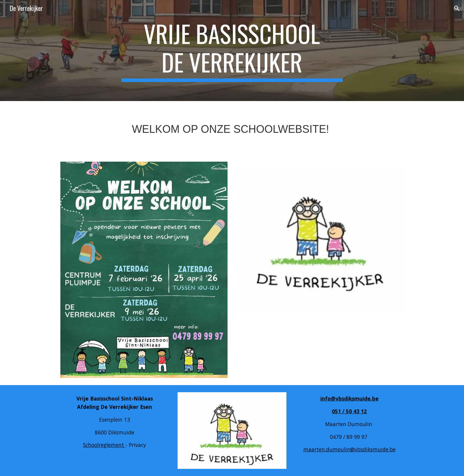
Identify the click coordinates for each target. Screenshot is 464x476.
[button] (457, 8)
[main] (232, 51)
